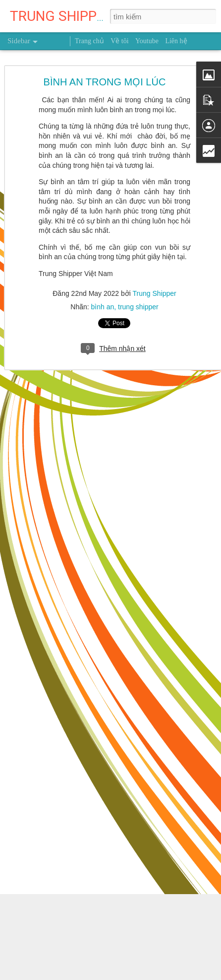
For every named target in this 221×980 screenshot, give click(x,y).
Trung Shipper (155, 293)
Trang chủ (89, 41)
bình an (103, 307)
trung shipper (138, 307)
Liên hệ (176, 41)
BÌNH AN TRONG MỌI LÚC (105, 82)
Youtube (147, 41)
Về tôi (119, 41)
